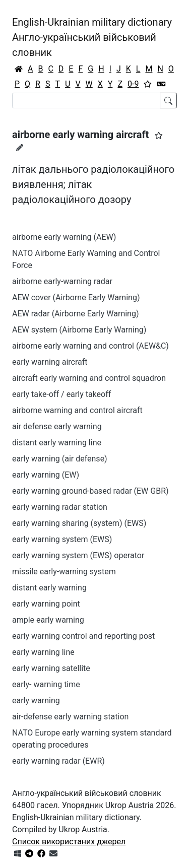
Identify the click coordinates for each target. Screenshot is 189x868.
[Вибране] (148, 84)
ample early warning (48, 620)
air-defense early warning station (70, 717)
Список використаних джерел (69, 842)
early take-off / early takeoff (61, 394)
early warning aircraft (50, 362)
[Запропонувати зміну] (20, 148)
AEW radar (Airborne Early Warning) (76, 314)
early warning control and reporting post (83, 636)
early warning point (46, 604)
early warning (36, 700)
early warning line (43, 652)
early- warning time (46, 684)
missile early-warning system (64, 572)
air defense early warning (57, 426)
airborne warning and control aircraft (77, 410)
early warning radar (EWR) (58, 761)
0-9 (133, 84)
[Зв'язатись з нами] (53, 854)
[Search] (86, 101)
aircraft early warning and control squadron (89, 378)
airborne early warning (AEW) (64, 237)
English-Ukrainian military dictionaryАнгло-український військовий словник (92, 37)
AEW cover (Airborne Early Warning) (76, 297)
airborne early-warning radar (62, 281)
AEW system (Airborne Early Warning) (79, 330)
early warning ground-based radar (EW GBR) (90, 491)
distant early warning (49, 588)
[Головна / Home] (19, 69)
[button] (159, 136)
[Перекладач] (161, 84)
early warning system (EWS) (62, 539)
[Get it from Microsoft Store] (18, 854)
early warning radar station (60, 507)
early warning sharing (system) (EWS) (79, 523)
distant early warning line (57, 443)
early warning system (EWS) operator (78, 555)
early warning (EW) (46, 475)
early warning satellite (51, 668)
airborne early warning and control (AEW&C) (90, 346)
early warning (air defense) (60, 459)
